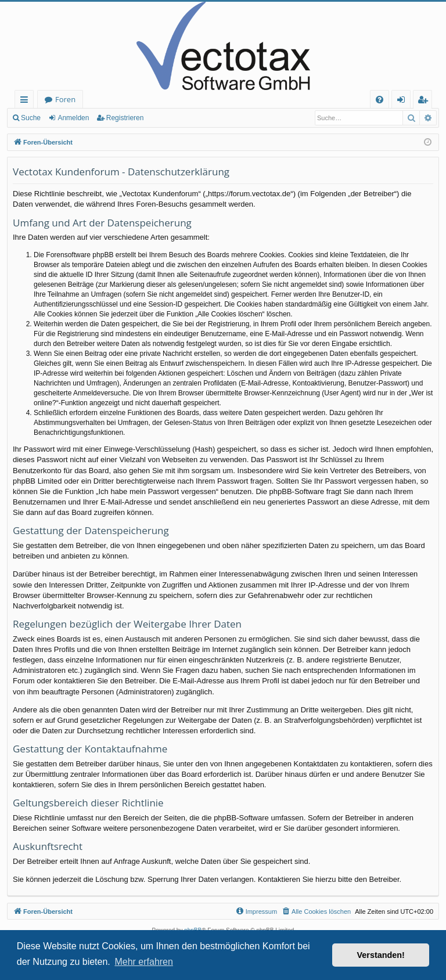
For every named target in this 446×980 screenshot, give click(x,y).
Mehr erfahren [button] (144, 962)
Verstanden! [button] (381, 955)
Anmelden (73, 118)
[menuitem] (380, 100)
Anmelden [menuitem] (404, 101)
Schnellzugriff (26, 101)
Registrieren (125, 118)
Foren (65, 99)
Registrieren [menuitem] (425, 101)
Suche (31, 118)
